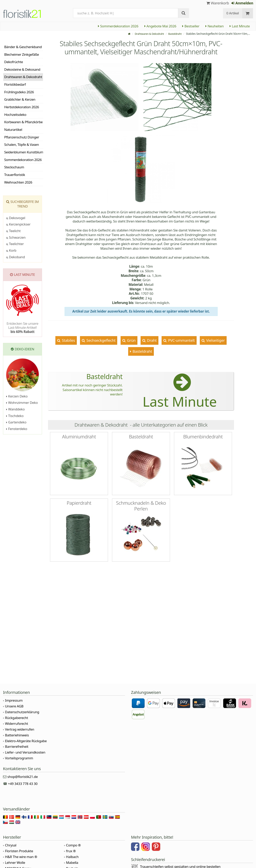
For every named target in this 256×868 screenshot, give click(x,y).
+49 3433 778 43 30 (23, 784)
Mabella (72, 863)
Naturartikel (13, 130)
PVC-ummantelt (181, 340)
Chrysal (11, 845)
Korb (11, 250)
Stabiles (68, 340)
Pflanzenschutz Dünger (22, 137)
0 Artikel (233, 13)
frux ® (71, 851)
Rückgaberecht (16, 718)
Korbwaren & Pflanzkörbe (23, 122)
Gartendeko (16, 422)
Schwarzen (16, 237)
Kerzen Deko (17, 396)
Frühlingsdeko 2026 (19, 92)
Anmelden (242, 3)
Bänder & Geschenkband (23, 47)
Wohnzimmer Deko (22, 403)
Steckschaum (14, 167)
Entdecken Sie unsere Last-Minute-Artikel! (22, 328)
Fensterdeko (17, 429)
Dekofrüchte (14, 62)
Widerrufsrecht (16, 723)
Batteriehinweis (17, 735)
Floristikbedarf (15, 84)
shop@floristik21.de (23, 777)
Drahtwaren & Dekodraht (147, 34)
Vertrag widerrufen (20, 729)
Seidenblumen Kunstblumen (24, 152)
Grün (131, 340)
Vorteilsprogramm (19, 758)
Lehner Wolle (15, 863)
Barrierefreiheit (17, 746)
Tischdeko (15, 416)
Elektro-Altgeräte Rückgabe (26, 741)
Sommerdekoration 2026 (118, 26)
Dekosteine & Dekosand (22, 69)
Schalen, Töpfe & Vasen (21, 145)
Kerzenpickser (18, 224)
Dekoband (15, 257)
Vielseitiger (215, 340)
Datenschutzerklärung (22, 712)
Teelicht (13, 231)
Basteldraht (174, 34)
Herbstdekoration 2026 (22, 107)
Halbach (72, 857)
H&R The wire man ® (21, 857)
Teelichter (15, 244)
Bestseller (191, 26)
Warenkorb (218, 3)
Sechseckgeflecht (101, 340)
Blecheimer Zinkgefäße (21, 54)
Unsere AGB (14, 706)
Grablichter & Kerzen (20, 99)
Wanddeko (15, 409)
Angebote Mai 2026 (160, 26)
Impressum (14, 700)
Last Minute (240, 26)
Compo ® (73, 845)
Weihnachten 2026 (18, 182)
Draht (151, 340)
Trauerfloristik (15, 175)
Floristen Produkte (19, 851)
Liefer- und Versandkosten (25, 752)
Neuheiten (214, 26)
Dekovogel (16, 218)
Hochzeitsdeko (15, 115)
